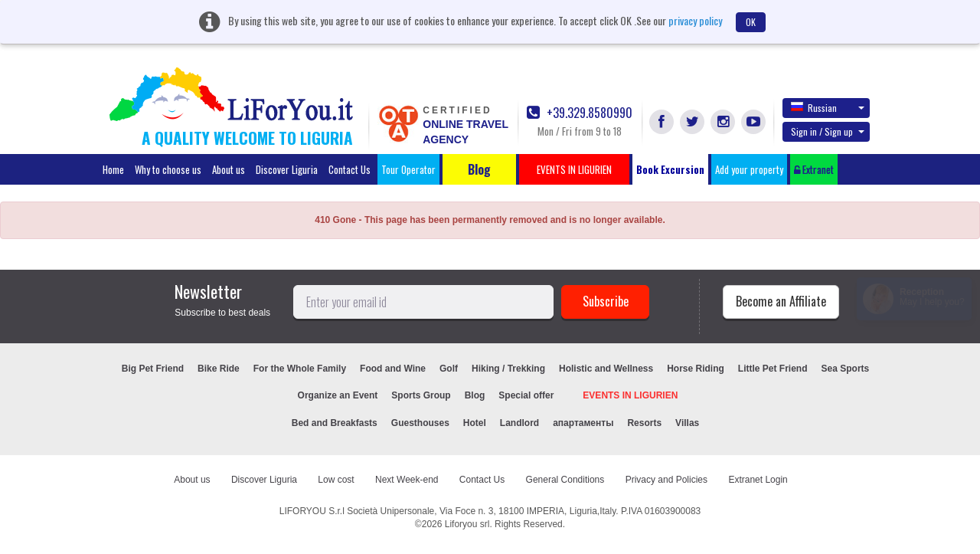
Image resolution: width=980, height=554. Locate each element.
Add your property (749, 169)
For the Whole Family (300, 369)
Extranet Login (758, 480)
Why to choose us (168, 169)
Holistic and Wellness (606, 369)
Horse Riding (696, 369)
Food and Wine (393, 369)
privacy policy (695, 20)
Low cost (336, 480)
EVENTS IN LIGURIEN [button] (574, 169)
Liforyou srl (467, 524)
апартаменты (583, 423)
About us (229, 169)
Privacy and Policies (666, 480)
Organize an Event (338, 395)
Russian (828, 107)
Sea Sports (846, 369)
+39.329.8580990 (580, 113)
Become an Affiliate (781, 301)
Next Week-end (407, 480)
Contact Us (350, 169)
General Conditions (565, 480)
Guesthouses (420, 423)
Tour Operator (408, 169)
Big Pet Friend (153, 369)
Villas (687, 423)
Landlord (519, 423)
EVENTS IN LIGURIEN (630, 395)
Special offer (526, 395)
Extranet (814, 169)
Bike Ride (219, 369)
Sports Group (421, 395)
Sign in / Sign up (828, 131)
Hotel (475, 423)
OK (751, 22)
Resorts (644, 423)
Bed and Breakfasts (335, 423)
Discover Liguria (287, 169)
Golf (449, 369)
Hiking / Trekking (508, 369)
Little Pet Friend (773, 369)
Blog (475, 395)
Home (113, 169)
